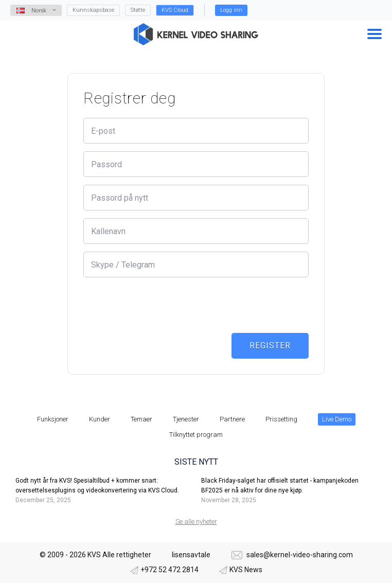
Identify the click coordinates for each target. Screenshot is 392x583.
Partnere (232, 419)
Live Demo (337, 419)
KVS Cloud (175, 10)
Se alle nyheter (196, 522)
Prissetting (281, 419)
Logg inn (231, 10)
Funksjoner (53, 419)
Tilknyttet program (196, 435)
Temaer (141, 419)
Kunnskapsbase (93, 10)
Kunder (100, 419)
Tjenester (186, 419)
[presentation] (162, 305)
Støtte (138, 10)
